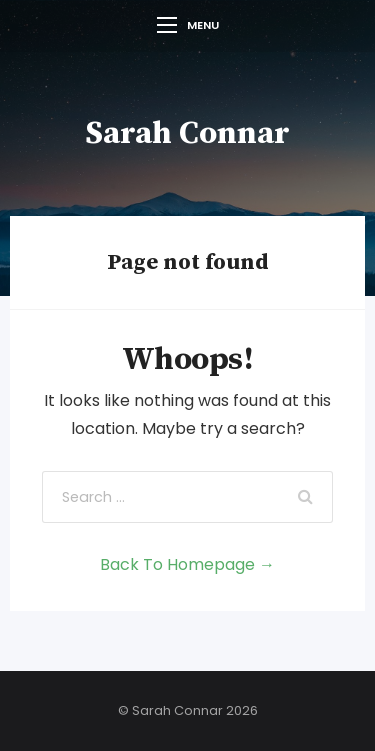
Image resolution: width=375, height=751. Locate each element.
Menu (188, 25)
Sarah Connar (187, 134)
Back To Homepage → (187, 564)
